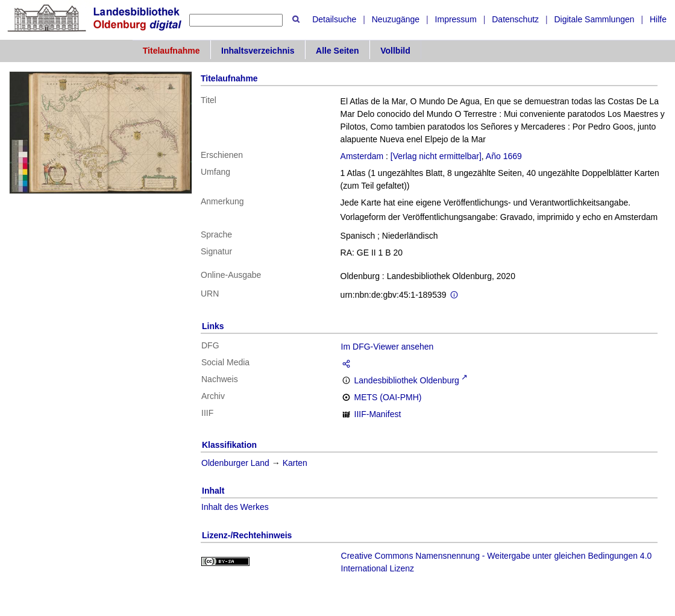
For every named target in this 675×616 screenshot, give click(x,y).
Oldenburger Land (235, 463)
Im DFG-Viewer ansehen (388, 347)
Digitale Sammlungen (594, 19)
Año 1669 (504, 156)
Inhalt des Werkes (235, 507)
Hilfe (658, 19)
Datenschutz (515, 19)
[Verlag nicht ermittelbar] (436, 156)
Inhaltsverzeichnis (258, 51)
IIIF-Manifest (378, 414)
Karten (295, 463)
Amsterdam (362, 156)
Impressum (456, 19)
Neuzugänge (396, 19)
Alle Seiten (337, 51)
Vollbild (395, 51)
